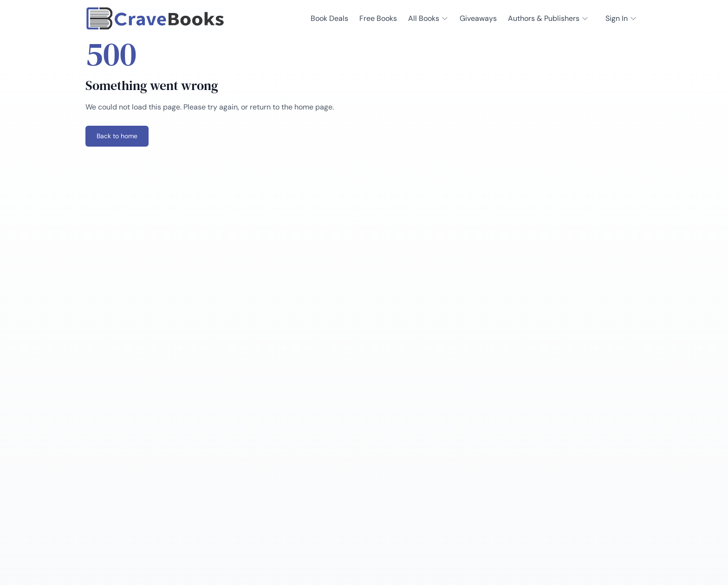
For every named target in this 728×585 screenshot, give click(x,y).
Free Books (378, 18)
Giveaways (478, 18)
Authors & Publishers (548, 18)
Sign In (621, 18)
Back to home (117, 136)
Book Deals (329, 18)
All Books (428, 18)
